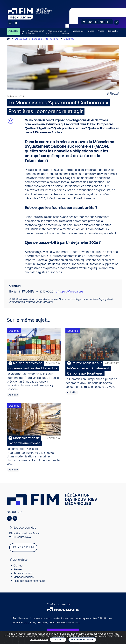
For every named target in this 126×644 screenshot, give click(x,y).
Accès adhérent (23, 573)
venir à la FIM (23, 547)
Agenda (91, 31)
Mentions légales (24, 577)
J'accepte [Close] (58, 640)
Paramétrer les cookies (82, 640)
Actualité (13, 395)
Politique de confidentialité (29, 581)
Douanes (69, 39)
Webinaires (78, 31)
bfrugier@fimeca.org (69, 292)
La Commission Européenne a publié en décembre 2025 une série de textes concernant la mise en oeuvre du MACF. (92, 374)
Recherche (112, 31)
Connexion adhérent (97, 22)
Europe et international (46, 39)
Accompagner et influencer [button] (35, 32)
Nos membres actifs (54, 32)
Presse (101, 31)
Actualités (13, 31)
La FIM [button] (22, 32)
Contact (18, 566)
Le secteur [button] (66, 32)
